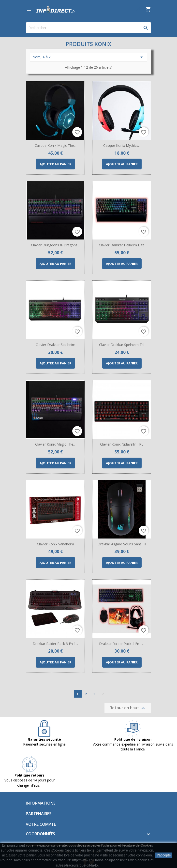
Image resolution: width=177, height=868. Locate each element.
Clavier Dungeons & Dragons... (55, 245)
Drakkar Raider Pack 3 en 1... (55, 644)
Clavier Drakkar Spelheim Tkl (122, 345)
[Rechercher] (88, 28)
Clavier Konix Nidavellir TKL (122, 444)
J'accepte (164, 855)
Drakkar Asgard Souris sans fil (122, 544)
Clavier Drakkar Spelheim (55, 345)
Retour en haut (128, 708)
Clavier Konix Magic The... (55, 444)
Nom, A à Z (88, 57)
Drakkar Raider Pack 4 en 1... (122, 644)
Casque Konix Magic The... (55, 145)
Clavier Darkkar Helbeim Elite (122, 245)
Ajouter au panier (55, 164)
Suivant (103, 694)
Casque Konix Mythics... (122, 145)
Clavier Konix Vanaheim (55, 544)
